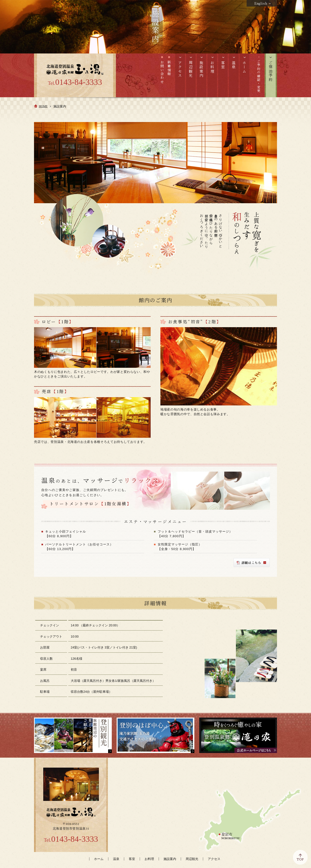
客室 (132, 859)
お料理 (149, 859)
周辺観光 (192, 859)
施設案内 (170, 859)
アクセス (214, 859)
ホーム (99, 859)
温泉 (116, 859)
